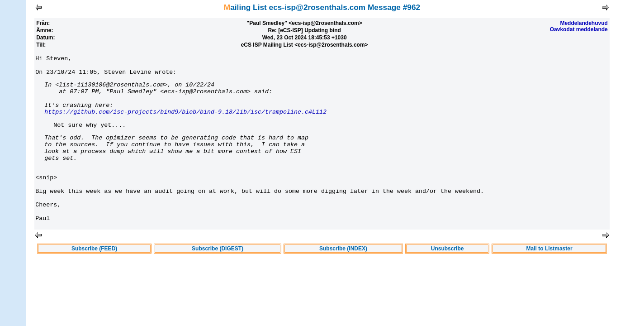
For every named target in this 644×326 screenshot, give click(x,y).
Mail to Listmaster (549, 278)
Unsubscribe (447, 278)
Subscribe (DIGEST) (218, 278)
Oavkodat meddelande (579, 29)
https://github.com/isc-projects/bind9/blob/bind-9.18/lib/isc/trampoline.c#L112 (185, 122)
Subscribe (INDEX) (343, 278)
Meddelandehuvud (584, 23)
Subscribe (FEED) (94, 278)
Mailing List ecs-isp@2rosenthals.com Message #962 (322, 7)
